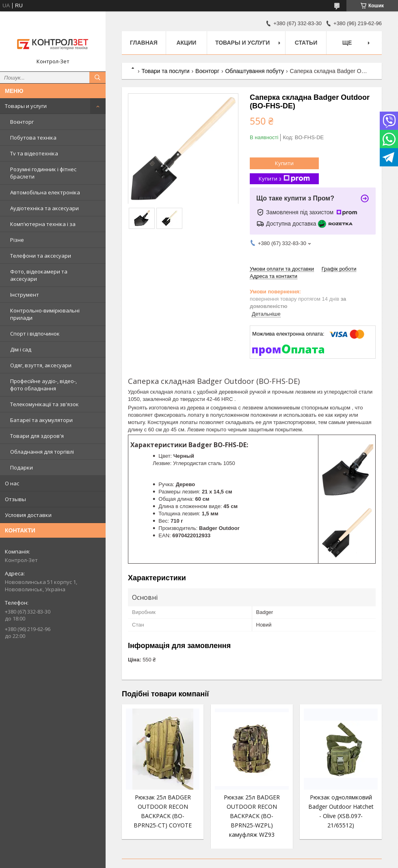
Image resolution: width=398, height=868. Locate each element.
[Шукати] (97, 78)
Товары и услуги (26, 106)
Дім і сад (21, 349)
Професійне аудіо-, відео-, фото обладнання (43, 385)
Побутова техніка (33, 138)
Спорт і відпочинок (35, 334)
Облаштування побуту (254, 71)
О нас (12, 483)
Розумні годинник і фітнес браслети (43, 173)
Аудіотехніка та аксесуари (44, 208)
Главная (144, 43)
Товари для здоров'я (37, 436)
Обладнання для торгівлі (42, 452)
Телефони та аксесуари (41, 256)
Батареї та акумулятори (41, 420)
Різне (17, 240)
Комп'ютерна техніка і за (43, 224)
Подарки (22, 467)
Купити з (284, 179)
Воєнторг (22, 122)
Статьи (306, 43)
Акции (186, 43)
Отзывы (15, 499)
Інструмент (25, 295)
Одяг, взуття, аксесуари (41, 365)
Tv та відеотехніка (34, 153)
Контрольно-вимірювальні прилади (45, 314)
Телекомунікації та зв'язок (44, 404)
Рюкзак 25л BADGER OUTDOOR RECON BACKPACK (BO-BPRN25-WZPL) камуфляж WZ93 (252, 816)
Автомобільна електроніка (45, 192)
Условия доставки (28, 515)
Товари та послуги (165, 71)
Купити (284, 163)
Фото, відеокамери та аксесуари (39, 275)
